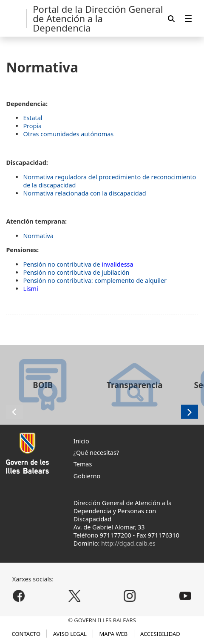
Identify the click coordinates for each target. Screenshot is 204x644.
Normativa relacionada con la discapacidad (84, 193)
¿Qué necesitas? (96, 453)
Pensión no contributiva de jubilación (76, 272)
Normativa (38, 236)
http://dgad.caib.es (128, 543)
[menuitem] (188, 19)
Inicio (81, 441)
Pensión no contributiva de (78, 264)
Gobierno (87, 476)
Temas (83, 464)
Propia (32, 126)
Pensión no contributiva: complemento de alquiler (95, 280)
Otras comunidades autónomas (68, 134)
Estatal (33, 118)
